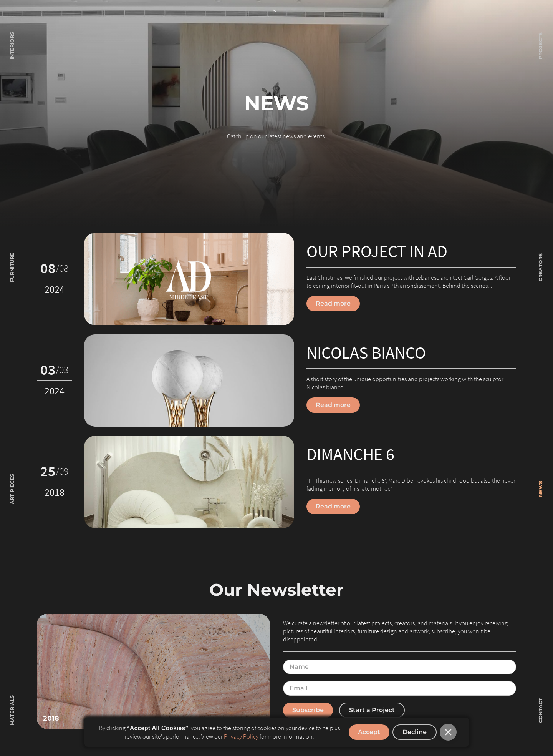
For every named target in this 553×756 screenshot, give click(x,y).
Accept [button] (369, 732)
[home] (276, 13)
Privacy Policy (241, 736)
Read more (333, 303)
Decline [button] (415, 732)
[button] (448, 732)
